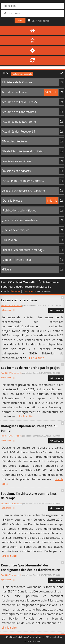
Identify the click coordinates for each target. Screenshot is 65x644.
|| (14, 310)
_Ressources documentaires (20, 220)
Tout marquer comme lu (22, 74)
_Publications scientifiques (19, 210)
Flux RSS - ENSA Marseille (18, 282)
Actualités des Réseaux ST (18, 132)
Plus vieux (29, 291)
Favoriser (7, 310)
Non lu (16, 291)
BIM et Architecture (14, 141)
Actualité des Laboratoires (19, 112)
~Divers (6, 269)
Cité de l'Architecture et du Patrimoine (24, 151)
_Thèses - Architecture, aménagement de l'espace (24, 250)
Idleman (28, 642)
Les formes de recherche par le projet (30, 368)
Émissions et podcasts (16, 171)
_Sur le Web (9, 240)
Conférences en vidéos (16, 161)
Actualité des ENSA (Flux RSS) (20, 102)
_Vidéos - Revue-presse (17, 260)
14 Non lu (51, 92)
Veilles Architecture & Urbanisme (23, 191)
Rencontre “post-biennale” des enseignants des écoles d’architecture (30, 568)
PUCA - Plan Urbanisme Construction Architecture (24, 181)
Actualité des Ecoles (14, 92)
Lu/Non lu (56, 310)
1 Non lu (52, 201)
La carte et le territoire (19, 300)
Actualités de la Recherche (19, 122)
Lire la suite (37, 358)
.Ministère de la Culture (17, 82)
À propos (37, 642)
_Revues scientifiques (15, 230)
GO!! (20, 21)
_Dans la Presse (12, 201)
